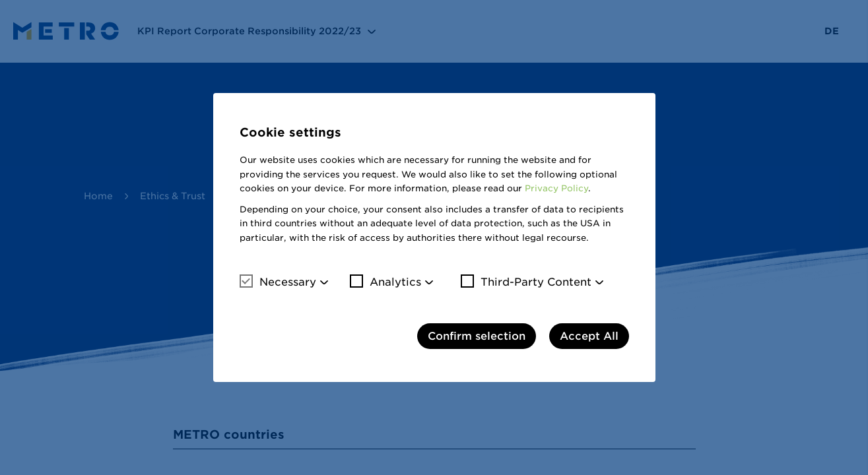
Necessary (278, 282)
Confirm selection (477, 336)
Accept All (589, 336)
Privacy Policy (556, 188)
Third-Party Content (526, 282)
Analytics (385, 282)
